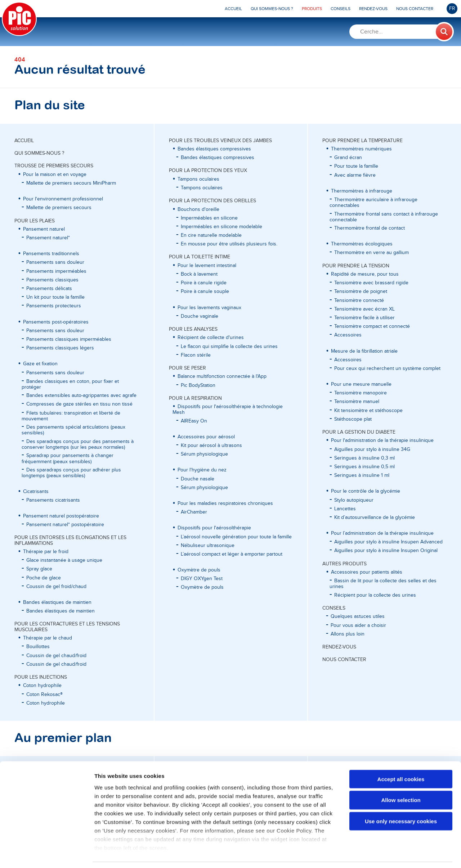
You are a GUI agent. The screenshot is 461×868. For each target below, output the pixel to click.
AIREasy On (194, 421)
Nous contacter (344, 660)
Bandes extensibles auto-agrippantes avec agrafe (81, 395)
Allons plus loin (348, 634)
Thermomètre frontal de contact (370, 228)
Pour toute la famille (356, 166)
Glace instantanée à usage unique (64, 560)
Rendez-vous (339, 647)
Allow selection (401, 778)
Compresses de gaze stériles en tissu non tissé (79, 404)
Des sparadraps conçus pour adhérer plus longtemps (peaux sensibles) (71, 473)
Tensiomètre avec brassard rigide (371, 283)
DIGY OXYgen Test (202, 579)
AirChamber (194, 512)
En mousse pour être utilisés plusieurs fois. (229, 244)
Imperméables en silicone (209, 218)
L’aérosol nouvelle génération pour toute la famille (236, 537)
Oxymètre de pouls (202, 587)
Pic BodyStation (198, 385)
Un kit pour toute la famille (55, 297)
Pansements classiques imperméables (69, 339)
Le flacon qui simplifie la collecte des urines (229, 347)
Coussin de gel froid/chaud (56, 587)
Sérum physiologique (204, 454)
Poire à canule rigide (204, 283)
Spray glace (39, 569)
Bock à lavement (199, 274)
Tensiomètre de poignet (361, 291)
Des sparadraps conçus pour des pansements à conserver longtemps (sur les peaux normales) (78, 444)
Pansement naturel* (48, 238)
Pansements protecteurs (54, 306)
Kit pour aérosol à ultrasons (211, 446)
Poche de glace (44, 578)
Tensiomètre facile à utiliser (364, 318)
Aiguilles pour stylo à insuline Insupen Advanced (388, 542)
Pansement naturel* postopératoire (65, 525)
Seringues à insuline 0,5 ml (364, 467)
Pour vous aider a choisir (358, 625)
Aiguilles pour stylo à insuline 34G (372, 449)
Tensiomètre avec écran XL (364, 309)
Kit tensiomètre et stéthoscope (368, 411)
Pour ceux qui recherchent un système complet (387, 369)
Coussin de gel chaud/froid (56, 656)
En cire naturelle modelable (211, 235)
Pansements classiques (52, 280)
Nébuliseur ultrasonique (208, 546)
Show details (378, 854)
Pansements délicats (49, 289)
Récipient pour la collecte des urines (375, 595)
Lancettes (345, 509)
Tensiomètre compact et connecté (372, 326)
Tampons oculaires (202, 188)
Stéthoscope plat (353, 419)
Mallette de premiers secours (59, 208)
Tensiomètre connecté (359, 300)
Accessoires (348, 335)
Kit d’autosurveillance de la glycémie (375, 517)
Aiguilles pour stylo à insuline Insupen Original (386, 551)
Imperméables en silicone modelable (221, 227)
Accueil (24, 141)
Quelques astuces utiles (358, 616)
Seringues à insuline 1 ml (362, 475)
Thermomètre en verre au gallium (372, 253)
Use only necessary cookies (401, 799)
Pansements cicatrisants (53, 500)
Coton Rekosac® (44, 695)
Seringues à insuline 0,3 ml (364, 458)
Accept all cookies (401, 757)
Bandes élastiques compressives (218, 158)
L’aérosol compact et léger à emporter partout (232, 554)
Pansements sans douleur (55, 262)
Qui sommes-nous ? (39, 153)
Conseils (334, 608)
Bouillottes (38, 647)
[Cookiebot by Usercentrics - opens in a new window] (47, 854)
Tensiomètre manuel (357, 402)
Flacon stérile (196, 355)
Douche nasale (198, 479)
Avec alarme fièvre (355, 175)
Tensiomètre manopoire (361, 393)
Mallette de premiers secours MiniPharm (71, 183)
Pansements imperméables (56, 271)
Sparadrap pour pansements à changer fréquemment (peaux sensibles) (68, 458)
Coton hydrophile (46, 703)
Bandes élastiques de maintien (61, 611)
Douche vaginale (200, 316)
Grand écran (348, 158)
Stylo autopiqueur (354, 500)
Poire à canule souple (205, 291)
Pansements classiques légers (60, 348)
